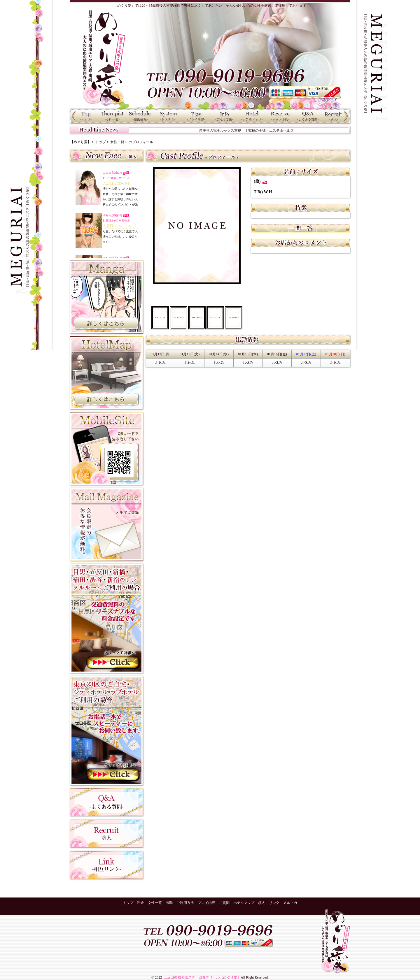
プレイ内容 (196, 116)
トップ (84, 116)
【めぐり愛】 (80, 142)
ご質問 (308, 116)
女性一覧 (112, 116)
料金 (168, 116)
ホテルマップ (252, 116)
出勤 (140, 116)
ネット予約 (280, 116)
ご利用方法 (224, 116)
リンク (274, 903)
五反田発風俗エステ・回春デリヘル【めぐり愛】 (202, 977)
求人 (336, 116)
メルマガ (290, 903)
